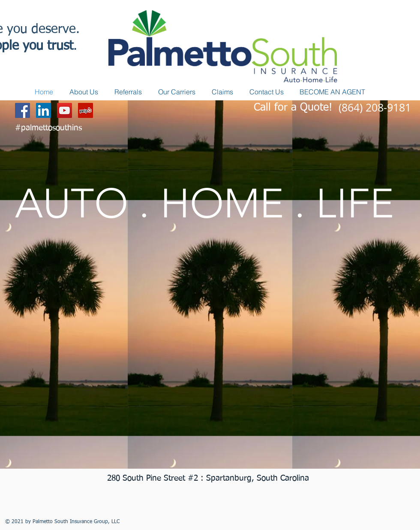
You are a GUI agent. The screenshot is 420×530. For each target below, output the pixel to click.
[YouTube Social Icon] (64, 110)
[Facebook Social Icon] (22, 110)
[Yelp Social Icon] (85, 110)
